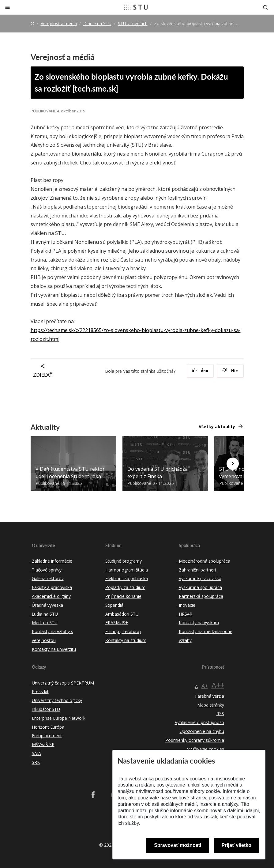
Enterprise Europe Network (59, 718)
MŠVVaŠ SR (43, 744)
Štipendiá (114, 605)
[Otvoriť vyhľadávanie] (265, 7)
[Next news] (233, 464)
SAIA (36, 753)
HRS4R (186, 614)
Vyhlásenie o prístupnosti (199, 722)
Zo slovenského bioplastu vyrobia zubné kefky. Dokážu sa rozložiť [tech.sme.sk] (131, 82)
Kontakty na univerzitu (54, 649)
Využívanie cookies (206, 749)
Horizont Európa (48, 727)
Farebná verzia (210, 696)
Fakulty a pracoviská (52, 587)
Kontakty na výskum (199, 623)
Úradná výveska (47, 605)
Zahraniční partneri (197, 570)
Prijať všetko (237, 845)
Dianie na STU (97, 23)
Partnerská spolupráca (201, 596)
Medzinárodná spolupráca (205, 561)
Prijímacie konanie (123, 596)
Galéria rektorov (48, 578)
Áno (200, 371)
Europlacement (47, 736)
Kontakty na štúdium (126, 640)
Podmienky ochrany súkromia (195, 740)
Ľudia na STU (45, 614)
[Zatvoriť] (8, 7)
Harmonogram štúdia (127, 570)
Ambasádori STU (122, 614)
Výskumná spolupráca (200, 587)
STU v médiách (133, 23)
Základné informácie (52, 561)
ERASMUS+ (117, 623)
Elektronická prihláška (127, 578)
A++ (218, 685)
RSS (220, 713)
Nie (230, 371)
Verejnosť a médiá (59, 23)
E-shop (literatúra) (123, 631)
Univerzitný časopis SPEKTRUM (63, 683)
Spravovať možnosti (178, 845)
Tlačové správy (47, 570)
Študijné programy (124, 561)
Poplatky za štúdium (125, 587)
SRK (36, 762)
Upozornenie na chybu (202, 731)
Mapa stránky (211, 705)
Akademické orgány (51, 596)
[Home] (32, 23)
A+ (205, 686)
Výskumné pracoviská (200, 578)
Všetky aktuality (217, 426)
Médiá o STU (45, 623)
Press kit (40, 691)
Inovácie (187, 605)
